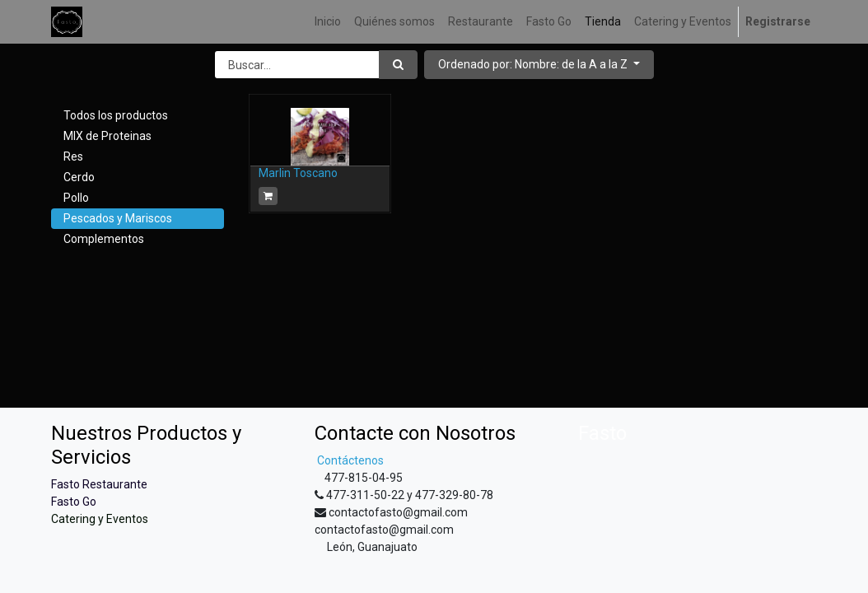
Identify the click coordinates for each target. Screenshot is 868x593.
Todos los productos (116, 115)
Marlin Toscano (298, 173)
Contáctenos (349, 460)
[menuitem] (328, 22)
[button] (539, 65)
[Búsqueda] (398, 65)
